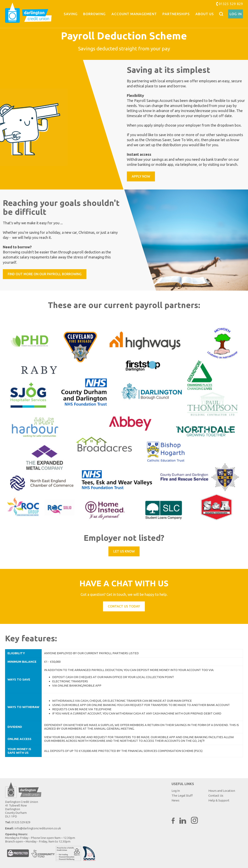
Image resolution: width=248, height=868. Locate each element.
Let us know (124, 551)
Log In (236, 14)
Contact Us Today (124, 606)
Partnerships (176, 14)
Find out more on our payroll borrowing (45, 274)
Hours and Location (222, 791)
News (175, 800)
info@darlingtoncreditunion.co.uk (38, 828)
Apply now (141, 176)
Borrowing (94, 14)
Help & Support (219, 800)
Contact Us (216, 795)
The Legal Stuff (182, 795)
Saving (71, 14)
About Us (205, 14)
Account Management (134, 14)
